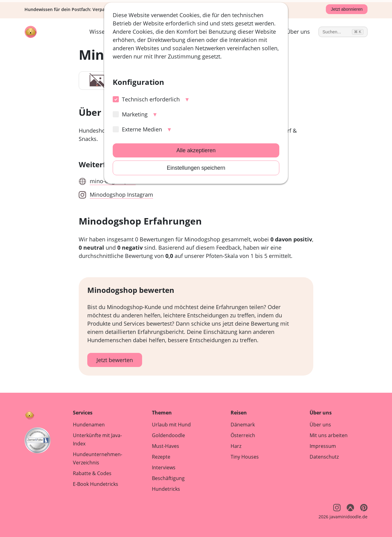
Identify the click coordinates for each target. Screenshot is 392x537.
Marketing (130, 114)
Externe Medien (137, 129)
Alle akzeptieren (196, 150)
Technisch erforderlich (146, 99)
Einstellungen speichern (196, 168)
